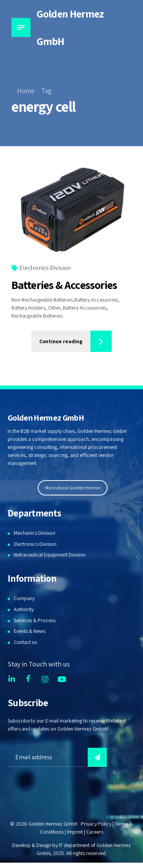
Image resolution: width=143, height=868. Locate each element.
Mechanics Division (35, 533)
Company (24, 598)
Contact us (25, 642)
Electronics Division (45, 268)
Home (26, 91)
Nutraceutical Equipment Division (50, 555)
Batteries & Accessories (64, 285)
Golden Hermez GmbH (70, 27)
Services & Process (35, 620)
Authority (24, 609)
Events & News (30, 631)
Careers (95, 832)
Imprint (75, 832)
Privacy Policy (96, 824)
